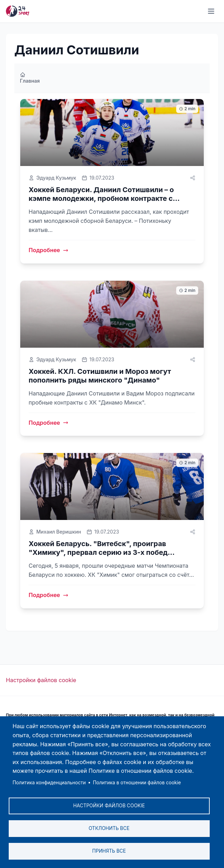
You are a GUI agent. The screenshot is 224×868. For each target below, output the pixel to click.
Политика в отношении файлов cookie (137, 783)
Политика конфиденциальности (49, 783)
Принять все (109, 851)
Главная (30, 78)
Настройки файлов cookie (41, 680)
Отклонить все (109, 828)
